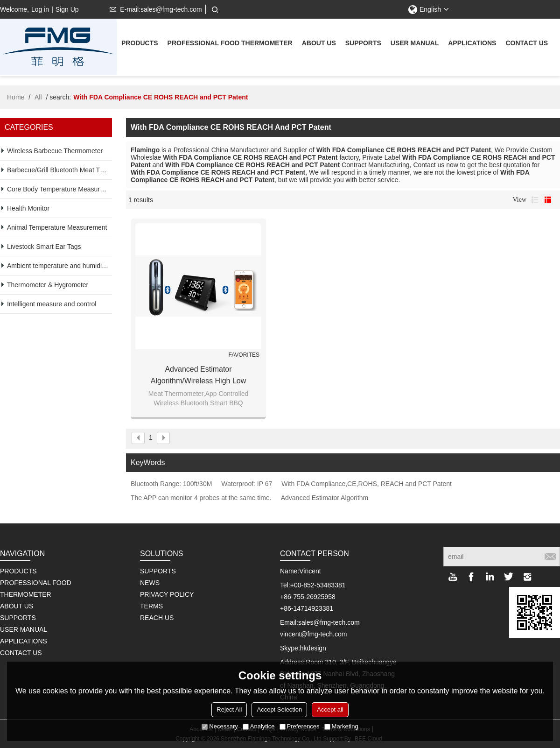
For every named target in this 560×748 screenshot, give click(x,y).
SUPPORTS (158, 571)
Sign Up (67, 9)
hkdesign (313, 648)
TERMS (151, 606)
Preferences (300, 726)
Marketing (341, 726)
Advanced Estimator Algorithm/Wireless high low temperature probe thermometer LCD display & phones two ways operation (198, 376)
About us (319, 44)
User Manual (415, 44)
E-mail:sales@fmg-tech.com (154, 9)
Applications (472, 44)
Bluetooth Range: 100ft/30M (171, 484)
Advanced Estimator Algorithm (325, 498)
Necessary (220, 726)
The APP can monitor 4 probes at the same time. (201, 498)
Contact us (527, 44)
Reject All (229, 709)
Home (16, 97)
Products (140, 44)
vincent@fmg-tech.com (313, 634)
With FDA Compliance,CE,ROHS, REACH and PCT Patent (367, 484)
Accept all (330, 709)
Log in (40, 9)
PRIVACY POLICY (167, 594)
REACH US (157, 618)
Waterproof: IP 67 (247, 484)
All (38, 97)
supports (363, 44)
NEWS (150, 583)
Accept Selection (279, 709)
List (535, 200)
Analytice (259, 726)
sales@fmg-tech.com (329, 622)
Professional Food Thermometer (230, 44)
